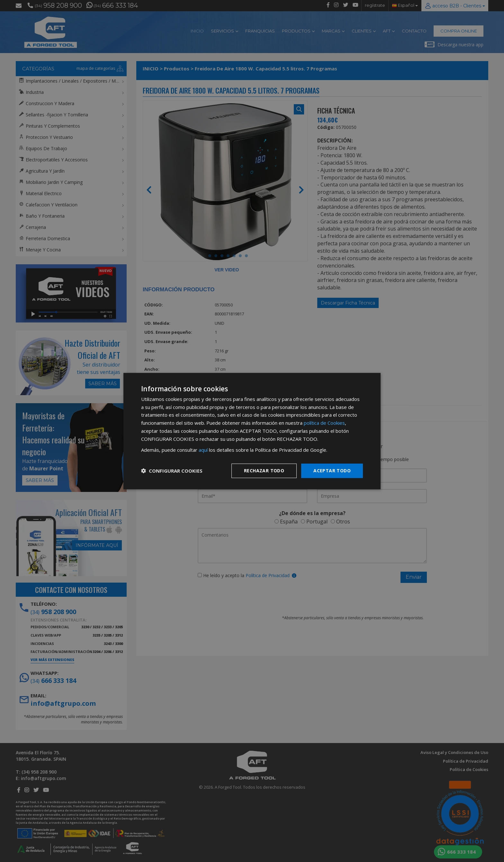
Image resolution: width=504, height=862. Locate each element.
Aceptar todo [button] (332, 471)
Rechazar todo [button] (264, 471)
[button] (172, 471)
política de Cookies (324, 423)
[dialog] (252, 431)
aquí (203, 450)
